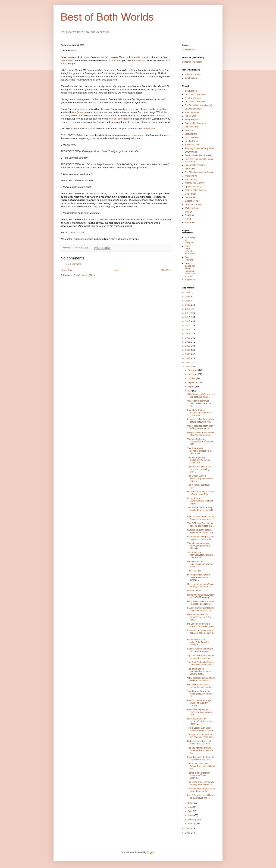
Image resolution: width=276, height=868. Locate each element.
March (191, 815)
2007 (188, 358)
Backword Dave (192, 145)
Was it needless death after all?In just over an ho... (200, 427)
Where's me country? (195, 183)
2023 (188, 292)
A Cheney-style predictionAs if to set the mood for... (201, 790)
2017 (188, 317)
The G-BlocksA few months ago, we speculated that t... (201, 525)
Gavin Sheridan (192, 137)
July (190, 391)
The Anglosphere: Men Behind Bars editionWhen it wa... (201, 766)
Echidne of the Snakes (195, 190)
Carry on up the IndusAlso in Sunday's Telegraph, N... (201, 585)
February (192, 819)
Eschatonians (191, 134)
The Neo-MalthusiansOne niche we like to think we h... (200, 750)
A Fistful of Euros (193, 75)
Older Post (166, 270)
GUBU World (191, 152)
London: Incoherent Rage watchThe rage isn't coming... (199, 703)
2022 (188, 297)
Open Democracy (193, 187)
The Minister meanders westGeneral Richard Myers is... (198, 546)
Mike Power (190, 194)
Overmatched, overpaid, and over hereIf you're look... (201, 538)
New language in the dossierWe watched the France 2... (200, 721)
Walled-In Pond (192, 208)
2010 (188, 346)
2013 (188, 334)
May (190, 807)
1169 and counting (193, 205)
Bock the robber (192, 112)
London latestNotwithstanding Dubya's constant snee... (201, 518)
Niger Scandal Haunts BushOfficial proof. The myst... (199, 617)
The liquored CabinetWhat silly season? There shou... (201, 736)
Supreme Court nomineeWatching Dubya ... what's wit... (200, 555)
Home (117, 270)
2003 (188, 833)
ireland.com (67, 60)
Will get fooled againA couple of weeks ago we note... (201, 434)
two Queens (79, 112)
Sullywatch (190, 280)
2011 (188, 342)
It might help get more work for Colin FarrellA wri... (200, 650)
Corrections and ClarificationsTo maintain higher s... (200, 501)
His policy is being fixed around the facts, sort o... (200, 686)
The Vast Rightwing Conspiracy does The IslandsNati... (199, 460)
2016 (188, 321)
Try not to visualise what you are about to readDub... (201, 657)
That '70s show (194, 571)
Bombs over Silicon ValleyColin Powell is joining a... (198, 642)
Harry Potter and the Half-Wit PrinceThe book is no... (201, 603)
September (193, 382)
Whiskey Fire (191, 176)
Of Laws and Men (193, 109)
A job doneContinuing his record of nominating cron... (199, 469)
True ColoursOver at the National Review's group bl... (200, 694)
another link (140, 60)
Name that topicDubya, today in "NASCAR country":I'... (201, 596)
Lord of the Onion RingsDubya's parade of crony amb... (200, 413)
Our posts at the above (195, 95)
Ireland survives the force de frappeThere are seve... (201, 758)
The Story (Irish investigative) (198, 105)
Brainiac (188, 212)
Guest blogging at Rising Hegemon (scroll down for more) (190, 270)
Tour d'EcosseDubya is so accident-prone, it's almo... (201, 729)
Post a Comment (73, 264)
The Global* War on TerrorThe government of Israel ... (200, 478)
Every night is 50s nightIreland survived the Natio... (200, 564)
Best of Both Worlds (107, 17)
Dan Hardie (190, 197)
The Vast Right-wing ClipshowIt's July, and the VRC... (200, 442)
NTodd (188, 219)
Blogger (151, 852)
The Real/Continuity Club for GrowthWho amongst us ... (201, 663)
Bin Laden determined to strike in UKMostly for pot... (201, 625)
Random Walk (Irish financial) (198, 155)
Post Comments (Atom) (84, 275)
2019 (188, 309)
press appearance (135, 135)
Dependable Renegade (195, 123)
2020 (188, 305)
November (193, 374)
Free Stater (190, 223)
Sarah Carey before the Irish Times (190, 250)
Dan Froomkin (189, 259)
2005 (188, 367)
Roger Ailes (190, 169)
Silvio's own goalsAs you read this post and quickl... (201, 396)
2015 (188, 326)
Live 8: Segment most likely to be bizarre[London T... (201, 796)
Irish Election (191, 78)
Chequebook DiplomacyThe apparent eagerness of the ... (201, 633)
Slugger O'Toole (192, 201)
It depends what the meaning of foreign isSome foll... (201, 420)
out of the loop (122, 119)
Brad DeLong (191, 179)
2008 (188, 354)
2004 (188, 829)
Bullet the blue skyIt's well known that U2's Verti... (199, 742)
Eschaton (189, 130)
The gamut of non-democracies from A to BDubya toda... (199, 671)
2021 (188, 301)
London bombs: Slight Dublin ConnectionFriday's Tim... (201, 609)
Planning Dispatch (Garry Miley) (200, 148)
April (190, 811)
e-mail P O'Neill (189, 50)
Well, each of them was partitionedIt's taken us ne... (199, 404)
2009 (188, 350)
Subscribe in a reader (192, 62)
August (191, 387)
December (193, 370)
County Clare (148, 129)
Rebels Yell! (190, 116)
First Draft (189, 215)
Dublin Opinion (192, 127)
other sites (117, 60)
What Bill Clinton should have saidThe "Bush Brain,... (201, 679)
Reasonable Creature (195, 165)
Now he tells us (194, 591)
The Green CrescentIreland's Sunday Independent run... (201, 783)
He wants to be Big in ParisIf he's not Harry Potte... (201, 493)
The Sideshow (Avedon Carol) (199, 172)
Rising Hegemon (192, 120)
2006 (188, 362)
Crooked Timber (192, 141)
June (190, 803)
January (192, 824)
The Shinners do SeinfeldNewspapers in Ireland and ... (199, 451)
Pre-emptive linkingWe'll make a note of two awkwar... (198, 577)
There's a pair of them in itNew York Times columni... (199, 775)
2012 (188, 338)
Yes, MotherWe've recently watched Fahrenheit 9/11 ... (200, 510)
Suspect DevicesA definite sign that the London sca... (201, 531)
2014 (188, 330)
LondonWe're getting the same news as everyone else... (200, 712)
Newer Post (67, 270)
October (192, 378)
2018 (188, 313)
